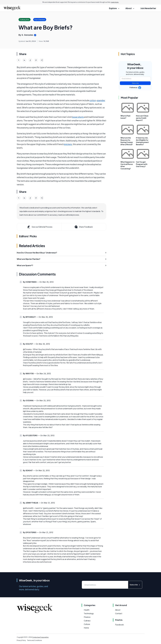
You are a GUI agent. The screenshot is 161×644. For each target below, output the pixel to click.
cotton (93, 100)
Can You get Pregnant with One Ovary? (142, 164)
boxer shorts (78, 117)
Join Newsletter (148, 8)
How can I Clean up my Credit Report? (142, 118)
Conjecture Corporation (40, 637)
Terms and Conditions (35, 640)
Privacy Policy (21, 640)
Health (87, 610)
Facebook (119, 625)
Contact (119, 613)
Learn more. (115, 2)
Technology (89, 613)
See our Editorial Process (40, 227)
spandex (101, 100)
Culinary (87, 621)
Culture (87, 624)
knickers (68, 144)
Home (86, 628)
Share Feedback (83, 227)
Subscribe (135, 83)
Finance (87, 617)
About (118, 610)
